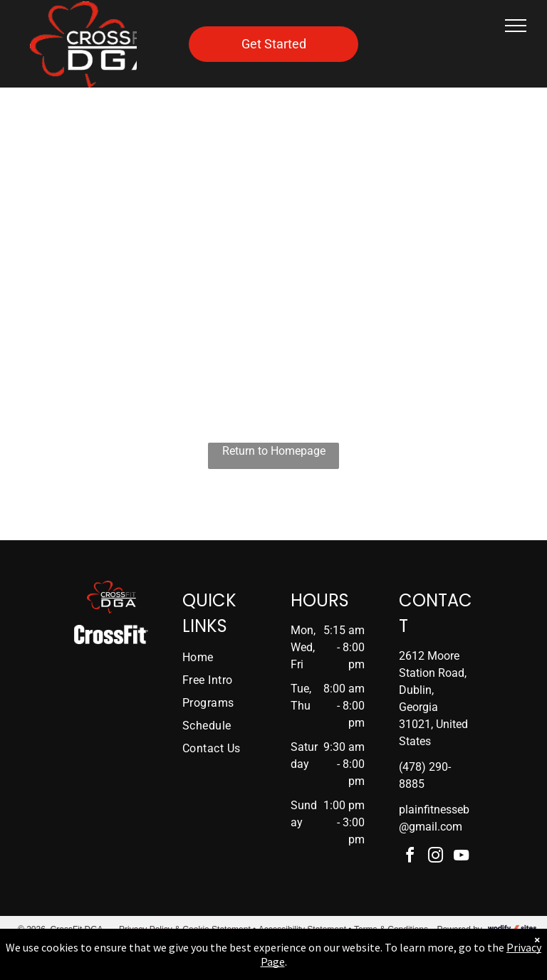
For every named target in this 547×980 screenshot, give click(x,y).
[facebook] (410, 857)
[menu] (516, 26)
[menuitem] (228, 658)
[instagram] (436, 857)
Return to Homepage (274, 451)
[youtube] (462, 857)
